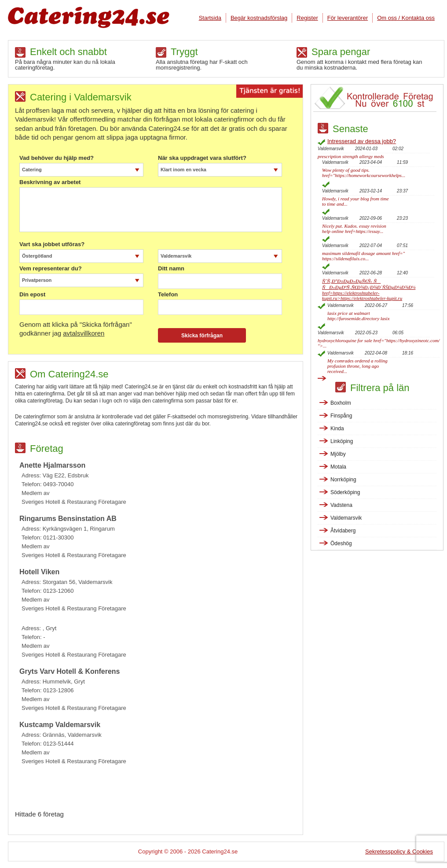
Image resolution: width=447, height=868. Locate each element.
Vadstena (341, 505)
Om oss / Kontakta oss (406, 18)
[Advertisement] (159, 790)
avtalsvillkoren (84, 333)
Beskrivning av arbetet (50, 182)
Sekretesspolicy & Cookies (399, 851)
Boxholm (341, 403)
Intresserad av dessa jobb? (362, 141)
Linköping (342, 441)
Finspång (341, 416)
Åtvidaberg (343, 531)
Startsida (210, 18)
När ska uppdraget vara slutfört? (202, 158)
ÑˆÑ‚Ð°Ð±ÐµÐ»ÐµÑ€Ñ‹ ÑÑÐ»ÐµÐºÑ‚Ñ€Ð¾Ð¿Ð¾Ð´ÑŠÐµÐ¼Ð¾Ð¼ (369, 290)
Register (307, 18)
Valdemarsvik (346, 518)
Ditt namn (171, 269)
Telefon (168, 295)
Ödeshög (341, 543)
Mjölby (338, 454)
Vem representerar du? (51, 269)
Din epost (32, 295)
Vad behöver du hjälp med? (57, 158)
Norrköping (343, 480)
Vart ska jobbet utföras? (52, 244)
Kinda (337, 428)
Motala (338, 467)
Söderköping (345, 492)
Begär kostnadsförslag (259, 18)
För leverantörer (348, 18)
